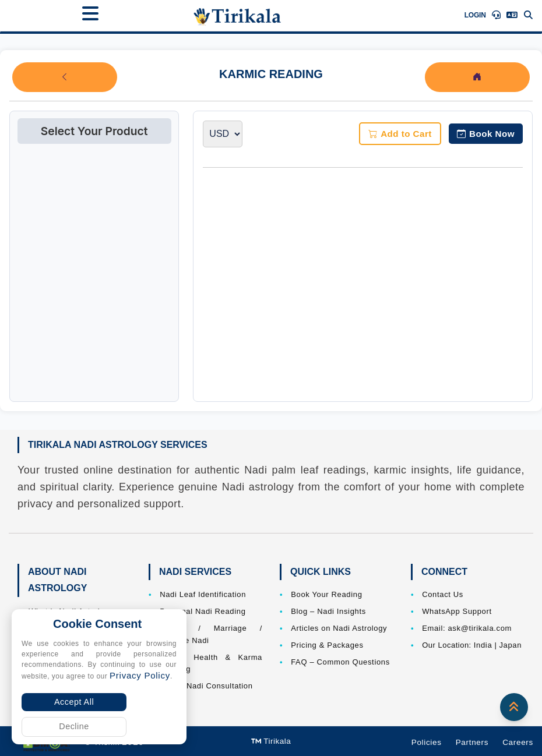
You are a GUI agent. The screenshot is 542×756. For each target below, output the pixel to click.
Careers (518, 742)
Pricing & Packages (327, 645)
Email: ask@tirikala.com (467, 628)
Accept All (74, 702)
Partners (472, 742)
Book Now (486, 134)
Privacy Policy (140, 675)
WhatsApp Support (457, 611)
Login (475, 15)
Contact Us (443, 594)
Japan (510, 645)
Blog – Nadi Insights (328, 611)
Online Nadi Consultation (206, 686)
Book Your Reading (326, 594)
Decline (74, 726)
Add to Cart (400, 134)
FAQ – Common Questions (340, 662)
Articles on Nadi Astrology (339, 628)
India (483, 645)
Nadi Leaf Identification (203, 594)
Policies (427, 742)
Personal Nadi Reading (203, 611)
